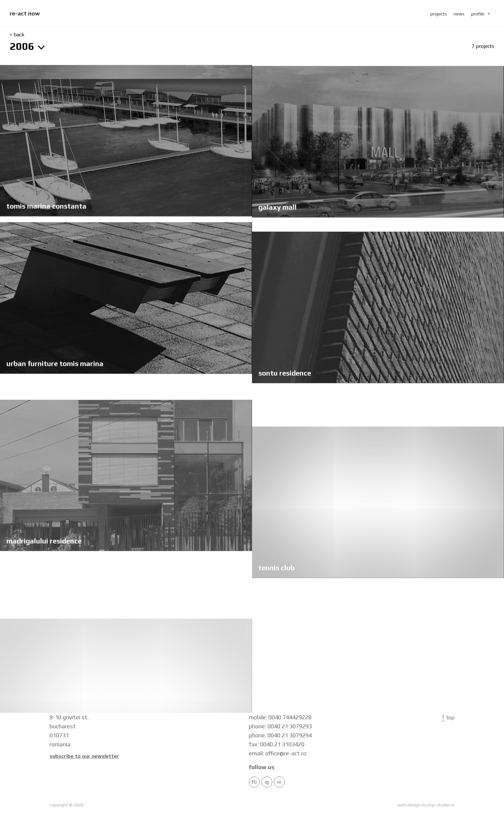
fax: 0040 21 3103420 (277, 744)
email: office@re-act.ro (278, 753)
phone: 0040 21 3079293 (280, 726)
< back (17, 35)
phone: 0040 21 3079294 (280, 735)
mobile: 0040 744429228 (280, 717)
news (459, 14)
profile (481, 14)
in (279, 782)
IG (267, 782)
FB (254, 782)
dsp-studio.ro (441, 805)
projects (439, 14)
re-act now (25, 13)
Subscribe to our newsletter (84, 756)
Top (448, 718)
